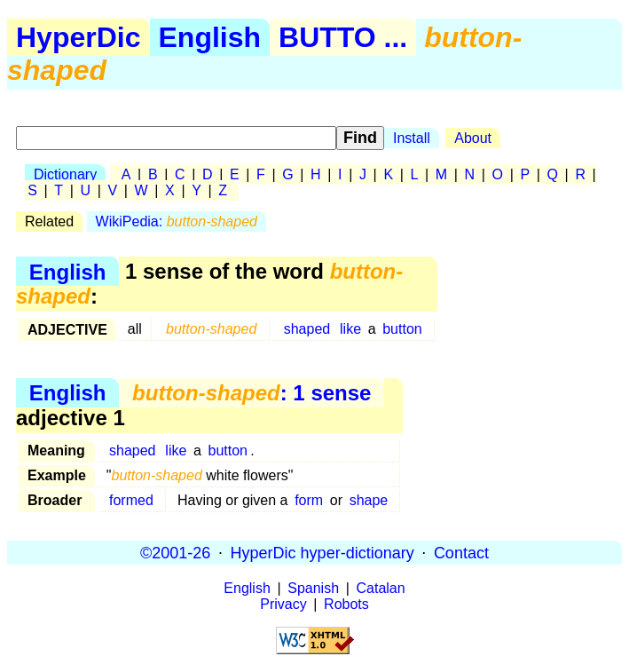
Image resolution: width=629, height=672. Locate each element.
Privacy (283, 604)
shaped (307, 329)
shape (369, 500)
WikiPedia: (177, 221)
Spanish (313, 588)
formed (131, 500)
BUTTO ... (343, 37)
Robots (346, 604)
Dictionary (65, 174)
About (473, 138)
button (402, 329)
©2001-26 (175, 552)
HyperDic (79, 37)
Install (412, 138)
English (210, 37)
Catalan (381, 588)
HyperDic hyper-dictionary (322, 552)
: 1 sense (252, 393)
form (309, 500)
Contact (461, 552)
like (350, 329)
